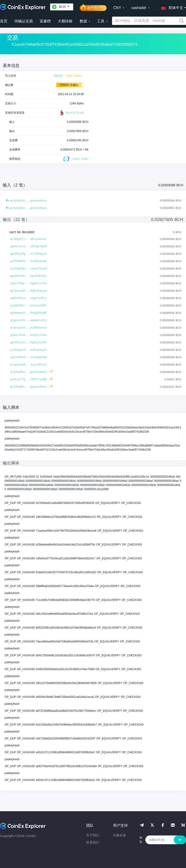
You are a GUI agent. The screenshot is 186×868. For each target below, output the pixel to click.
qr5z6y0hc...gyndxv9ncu (28, 201)
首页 (4, 21)
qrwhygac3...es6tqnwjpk (28, 350)
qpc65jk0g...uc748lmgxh (28, 254)
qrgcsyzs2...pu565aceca (28, 328)
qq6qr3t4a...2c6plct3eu (28, 335)
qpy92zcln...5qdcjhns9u (28, 343)
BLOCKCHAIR (71, 113)
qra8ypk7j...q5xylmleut (28, 239)
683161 (58, 76)
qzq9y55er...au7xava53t (28, 306)
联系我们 (93, 842)
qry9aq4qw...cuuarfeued (28, 269)
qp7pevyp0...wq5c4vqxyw (28, 291)
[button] (171, 7)
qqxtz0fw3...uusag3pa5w (28, 357)
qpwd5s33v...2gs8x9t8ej (28, 276)
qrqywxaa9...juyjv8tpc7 (28, 365)
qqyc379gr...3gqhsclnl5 (28, 283)
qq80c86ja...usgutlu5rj (28, 298)
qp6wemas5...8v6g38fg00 (28, 313)
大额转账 (65, 21)
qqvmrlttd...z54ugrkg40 (28, 247)
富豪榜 (45, 21)
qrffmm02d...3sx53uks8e (28, 261)
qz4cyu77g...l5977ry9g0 (28, 380)
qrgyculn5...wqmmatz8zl (28, 320)
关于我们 (93, 835)
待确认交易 (24, 21)
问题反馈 (119, 835)
